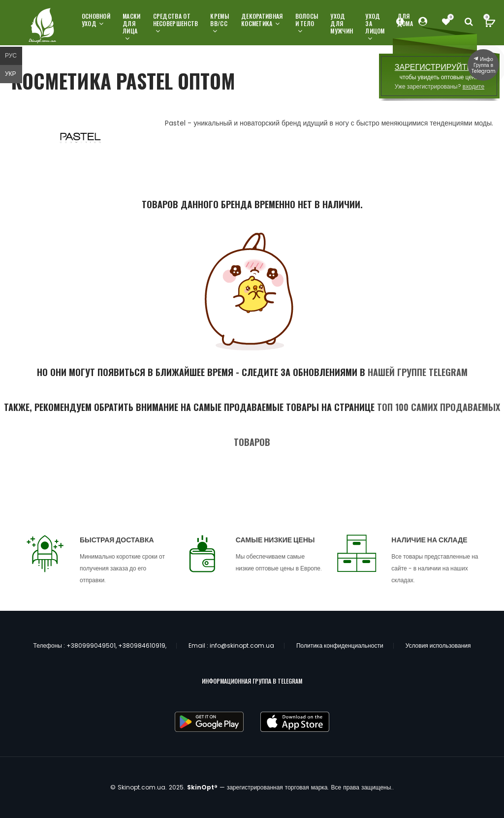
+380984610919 (142, 645)
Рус (11, 55)
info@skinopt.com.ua (242, 645)
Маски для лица (132, 27)
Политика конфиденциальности (340, 645)
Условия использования (438, 645)
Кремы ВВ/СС (220, 23)
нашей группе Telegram (418, 372)
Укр (11, 74)
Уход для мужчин (342, 24)
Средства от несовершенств (176, 23)
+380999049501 (91, 645)
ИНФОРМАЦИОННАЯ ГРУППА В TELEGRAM (252, 681)
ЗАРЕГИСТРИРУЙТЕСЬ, (440, 67)
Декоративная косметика (262, 20)
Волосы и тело (307, 23)
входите (473, 86)
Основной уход (96, 20)
